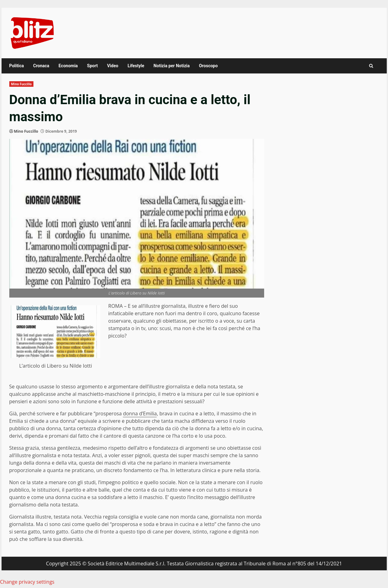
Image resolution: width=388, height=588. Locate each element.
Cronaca (41, 66)
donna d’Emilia (140, 413)
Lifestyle (136, 66)
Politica (17, 66)
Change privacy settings (27, 582)
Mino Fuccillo (22, 84)
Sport (92, 66)
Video (113, 66)
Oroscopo (208, 66)
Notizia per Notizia (172, 66)
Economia (68, 66)
